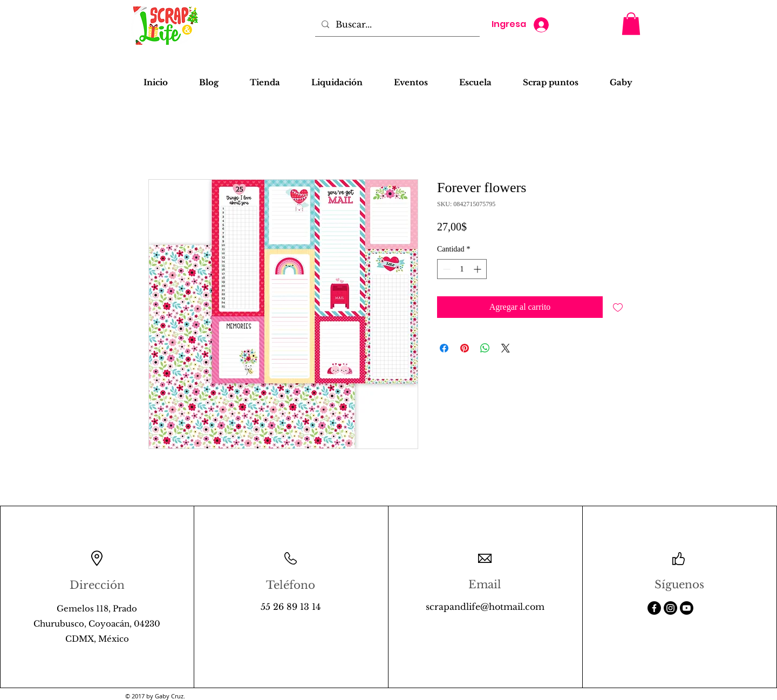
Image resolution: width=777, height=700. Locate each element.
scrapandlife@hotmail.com (485, 607)
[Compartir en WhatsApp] (485, 348)
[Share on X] (506, 348)
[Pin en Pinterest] (465, 348)
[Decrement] (445, 269)
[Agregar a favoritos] (618, 307)
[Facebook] (654, 608)
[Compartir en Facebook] (444, 348)
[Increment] (478, 269)
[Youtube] (687, 608)
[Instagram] (670, 608)
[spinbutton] (462, 269)
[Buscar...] (396, 24)
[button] (631, 24)
